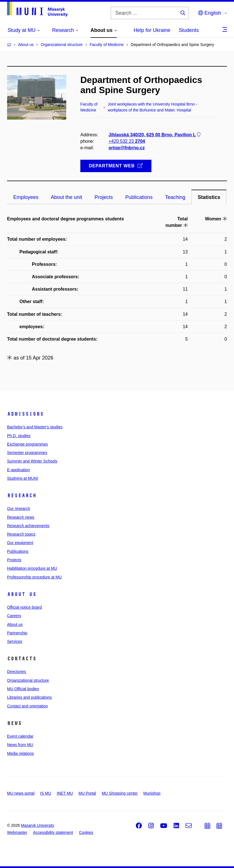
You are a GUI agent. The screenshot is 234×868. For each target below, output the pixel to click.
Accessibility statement (53, 832)
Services (15, 641)
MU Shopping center (120, 793)
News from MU (20, 745)
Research (22, 496)
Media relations (20, 753)
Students (189, 30)
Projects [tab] (104, 197)
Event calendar (20, 736)
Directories (16, 672)
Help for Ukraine (152, 30)
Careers (14, 616)
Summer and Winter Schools (32, 461)
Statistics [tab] (209, 197)
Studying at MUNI (23, 478)
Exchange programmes (27, 444)
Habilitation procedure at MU (32, 568)
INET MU (65, 793)
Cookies (86, 832)
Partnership (17, 633)
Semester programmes (27, 453)
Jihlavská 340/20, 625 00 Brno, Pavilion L (155, 135)
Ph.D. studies (19, 436)
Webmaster (17, 832)
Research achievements (28, 526)
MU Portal (87, 793)
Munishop (152, 793)
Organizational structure (28, 680)
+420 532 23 (127, 142)
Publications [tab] (139, 197)
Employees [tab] (26, 197)
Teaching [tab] (175, 197)
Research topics (21, 534)
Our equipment (20, 543)
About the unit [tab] (66, 197)
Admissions (25, 414)
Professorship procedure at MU (34, 577)
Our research (19, 508)
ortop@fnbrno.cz (127, 148)
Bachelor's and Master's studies (35, 427)
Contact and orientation (27, 706)
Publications (18, 551)
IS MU (46, 793)
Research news (21, 517)
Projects (14, 560)
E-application (18, 470)
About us (22, 594)
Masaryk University (37, 825)
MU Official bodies (23, 689)
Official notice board (24, 607)
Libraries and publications (29, 697)
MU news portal (21, 793)
